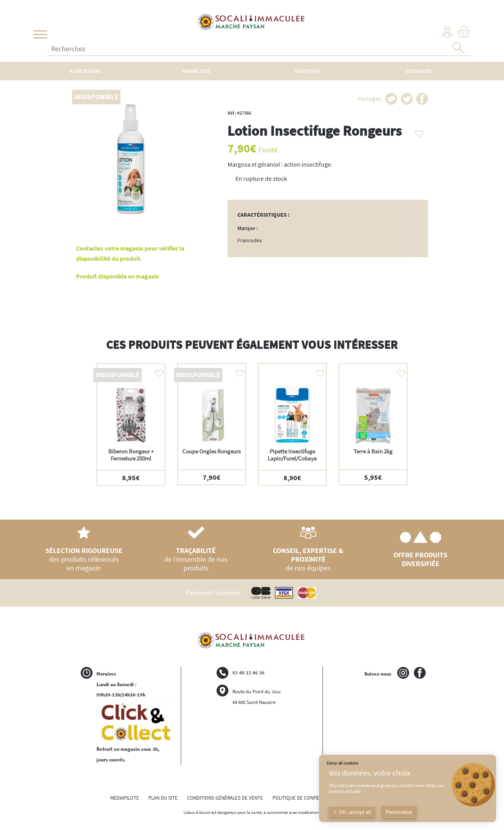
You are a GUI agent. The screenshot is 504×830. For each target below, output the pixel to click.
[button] (417, 132)
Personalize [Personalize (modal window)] (399, 812)
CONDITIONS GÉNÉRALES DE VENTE (225, 798)
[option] (131, 424)
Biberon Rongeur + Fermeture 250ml (131, 455)
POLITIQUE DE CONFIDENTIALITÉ (307, 798)
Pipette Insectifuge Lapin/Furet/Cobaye (292, 455)
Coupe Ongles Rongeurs (211, 451)
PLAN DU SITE (163, 798)
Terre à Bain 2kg (373, 451)
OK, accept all (352, 812)
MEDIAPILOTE (125, 798)
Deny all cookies (343, 763)
